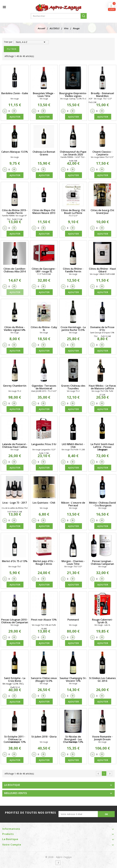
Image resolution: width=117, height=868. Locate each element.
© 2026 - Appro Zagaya (59, 857)
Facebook (58, 863)
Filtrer (12, 49)
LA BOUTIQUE (12, 785)
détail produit (15, 78)
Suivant (110, 774)
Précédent (98, 774)
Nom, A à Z (31, 42)
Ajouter (15, 117)
